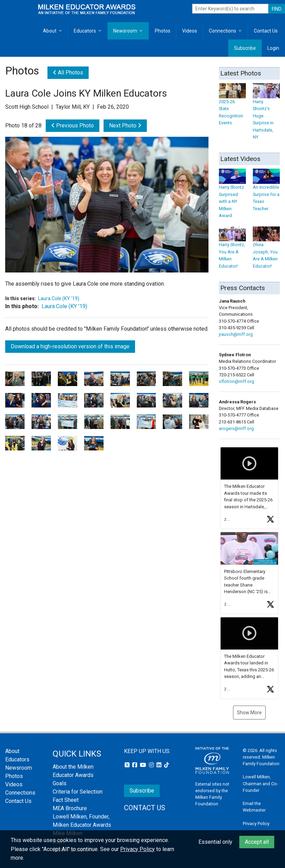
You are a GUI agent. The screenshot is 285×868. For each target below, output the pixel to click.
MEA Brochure (70, 808)
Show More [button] (249, 713)
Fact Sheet (66, 800)
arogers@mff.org (236, 428)
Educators (85, 31)
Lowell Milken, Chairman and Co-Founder (260, 783)
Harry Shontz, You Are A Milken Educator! (232, 250)
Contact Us (266, 31)
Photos (163, 31)
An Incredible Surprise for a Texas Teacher (266, 192)
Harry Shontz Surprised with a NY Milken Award (232, 196)
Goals (60, 783)
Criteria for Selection (78, 792)
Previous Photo (73, 126)
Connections (222, 31)
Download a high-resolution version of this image (70, 346)
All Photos (68, 73)
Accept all (257, 842)
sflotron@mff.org (237, 381)
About (50, 31)
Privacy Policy (256, 824)
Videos (190, 31)
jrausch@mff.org (236, 334)
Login (273, 48)
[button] (249, 488)
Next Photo (125, 126)
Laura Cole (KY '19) (59, 298)
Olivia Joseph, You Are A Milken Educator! (266, 250)
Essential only (215, 842)
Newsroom (125, 31)
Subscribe (245, 48)
